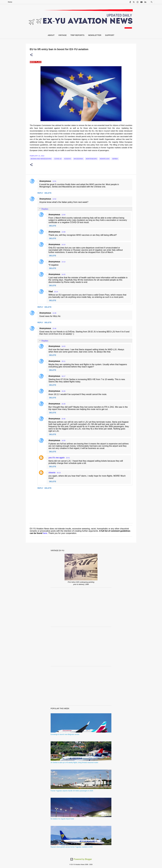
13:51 (54, 181)
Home (10, 2)
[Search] (152, 2)
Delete (48, 193)
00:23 (59, 473)
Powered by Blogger (81, 859)
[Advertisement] (81, 607)
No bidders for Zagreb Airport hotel (62, 819)
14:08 (63, 232)
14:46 (54, 313)
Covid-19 (58, 159)
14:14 (63, 245)
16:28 (63, 404)
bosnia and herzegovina (41, 159)
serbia (115, 159)
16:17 (63, 376)
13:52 (54, 199)
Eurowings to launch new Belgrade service (65, 734)
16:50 (63, 441)
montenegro (91, 159)
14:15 (63, 274)
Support (110, 35)
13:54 (63, 215)
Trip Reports (77, 35)
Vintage (63, 35)
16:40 (63, 419)
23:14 (56, 292)
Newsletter (95, 35)
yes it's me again (57, 458)
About (51, 35)
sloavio (52, 473)
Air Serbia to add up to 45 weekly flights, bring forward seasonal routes (74, 763)
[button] (31, 55)
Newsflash (105, 159)
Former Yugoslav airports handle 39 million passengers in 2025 (72, 791)
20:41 (68, 458)
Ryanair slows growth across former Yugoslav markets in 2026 (72, 847)
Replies (45, 209)
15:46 (54, 329)
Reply (40, 193)
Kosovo (68, 159)
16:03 (63, 346)
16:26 (63, 391)
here (45, 533)
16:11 (63, 361)
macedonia (78, 159)
